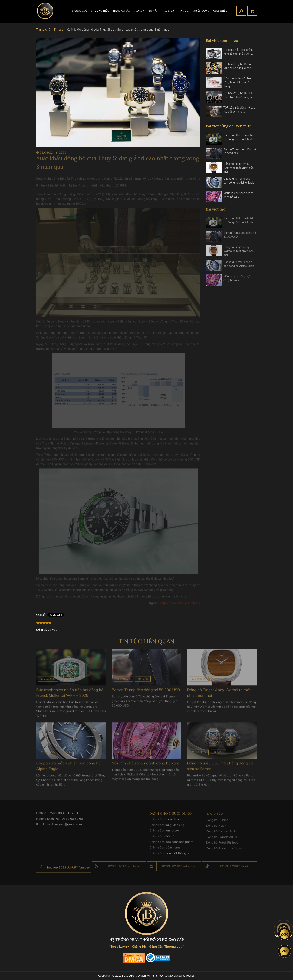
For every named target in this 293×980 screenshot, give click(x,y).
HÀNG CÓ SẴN (122, 11)
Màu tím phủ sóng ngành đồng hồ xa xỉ (238, 195)
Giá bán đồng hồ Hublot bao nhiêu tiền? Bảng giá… (239, 95)
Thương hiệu (100, 11)
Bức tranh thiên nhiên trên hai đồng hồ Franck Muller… (240, 137)
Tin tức (183, 11)
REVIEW (140, 11)
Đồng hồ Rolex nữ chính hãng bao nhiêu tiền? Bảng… (238, 82)
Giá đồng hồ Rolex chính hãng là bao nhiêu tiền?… (238, 52)
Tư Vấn (153, 11)
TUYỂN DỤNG (201, 11)
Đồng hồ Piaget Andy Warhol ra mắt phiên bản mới (239, 168)
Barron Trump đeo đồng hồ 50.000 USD (240, 151)
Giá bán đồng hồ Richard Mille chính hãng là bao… (238, 66)
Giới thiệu (220, 11)
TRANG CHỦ (79, 11)
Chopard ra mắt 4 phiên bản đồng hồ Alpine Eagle (239, 181)
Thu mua (168, 11)
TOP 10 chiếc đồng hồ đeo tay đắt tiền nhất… (239, 110)
